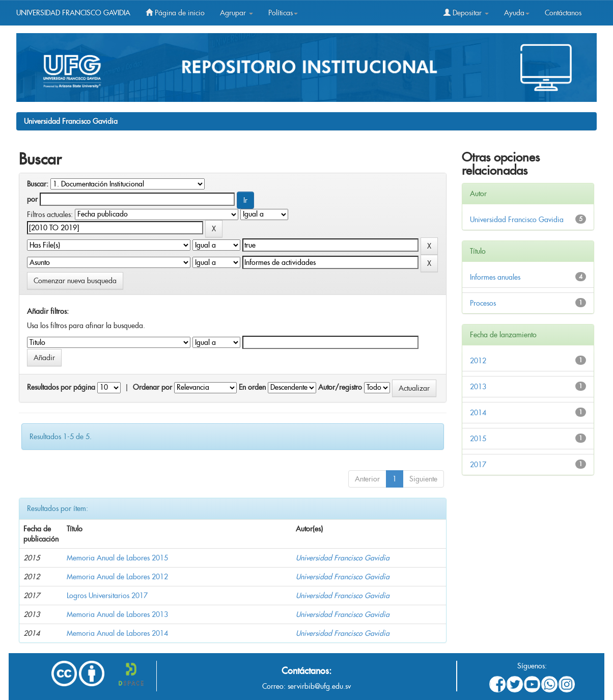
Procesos (483, 303)
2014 (478, 413)
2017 (478, 465)
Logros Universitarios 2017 (107, 596)
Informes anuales (495, 277)
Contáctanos (563, 13)
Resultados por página (61, 387)
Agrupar (236, 13)
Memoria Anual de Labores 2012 (117, 577)
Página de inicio (175, 13)
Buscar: (38, 184)
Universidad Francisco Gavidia (71, 121)
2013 (478, 387)
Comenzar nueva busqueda (75, 281)
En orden (252, 387)
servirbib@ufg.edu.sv (319, 686)
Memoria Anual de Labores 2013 (117, 614)
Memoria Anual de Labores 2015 (117, 558)
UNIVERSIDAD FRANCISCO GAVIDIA (73, 13)
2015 (478, 439)
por (32, 199)
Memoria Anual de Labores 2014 (117, 633)
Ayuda (517, 13)
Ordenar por (152, 387)
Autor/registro (340, 387)
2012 (478, 361)
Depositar (466, 13)
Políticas (283, 13)
